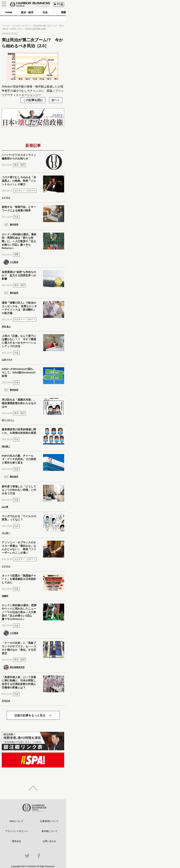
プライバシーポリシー (17, 831)
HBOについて (17, 821)
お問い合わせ (49, 841)
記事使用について (49, 821)
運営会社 (17, 841)
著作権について (49, 831)
